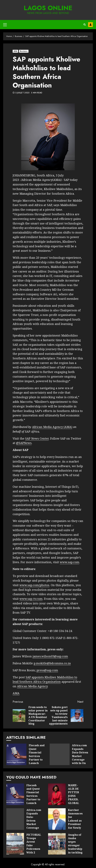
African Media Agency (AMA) (52, 427)
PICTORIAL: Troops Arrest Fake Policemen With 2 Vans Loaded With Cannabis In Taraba (15, 844)
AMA (15, 51)
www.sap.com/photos (34, 585)
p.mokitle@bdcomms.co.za (52, 663)
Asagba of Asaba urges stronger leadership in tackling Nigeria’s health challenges (57, 844)
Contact (90, 25)
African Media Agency (32, 686)
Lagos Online (48, 8)
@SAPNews (24, 443)
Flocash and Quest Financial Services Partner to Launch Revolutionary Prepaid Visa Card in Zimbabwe (16, 754)
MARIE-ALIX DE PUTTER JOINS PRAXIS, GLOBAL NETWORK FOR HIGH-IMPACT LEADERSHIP (57, 794)
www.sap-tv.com (31, 599)
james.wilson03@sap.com (50, 656)
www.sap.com (70, 562)
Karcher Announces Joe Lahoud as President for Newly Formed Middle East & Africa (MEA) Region (57, 819)
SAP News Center (37, 438)
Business (24, 51)
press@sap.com (47, 670)
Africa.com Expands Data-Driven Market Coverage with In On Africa (60, 754)
